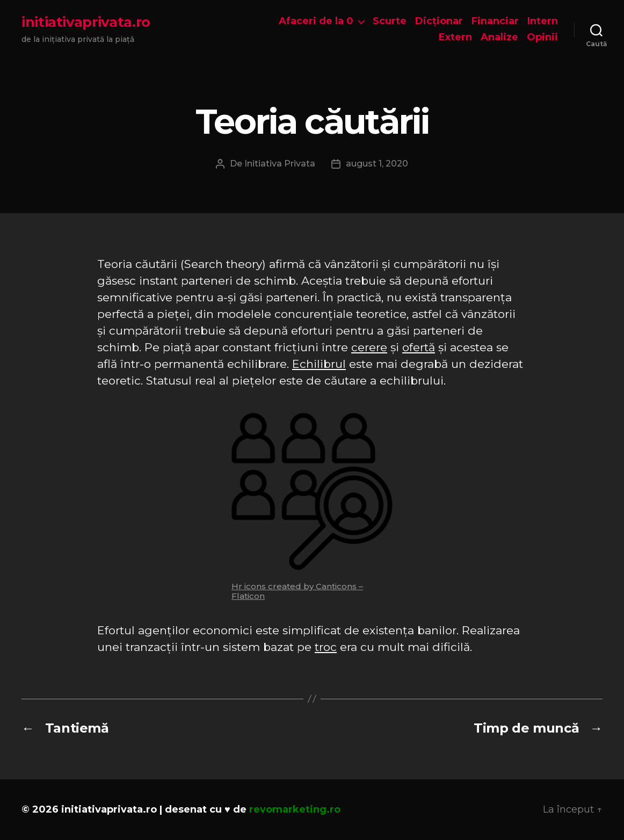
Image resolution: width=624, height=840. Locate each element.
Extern (455, 37)
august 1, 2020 (377, 164)
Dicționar (439, 21)
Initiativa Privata (280, 164)
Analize (499, 37)
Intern (543, 21)
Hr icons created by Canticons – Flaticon (297, 591)
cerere (369, 347)
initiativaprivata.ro (86, 22)
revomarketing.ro (295, 809)
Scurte (390, 21)
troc (326, 647)
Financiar (495, 21)
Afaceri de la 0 (316, 21)
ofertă (419, 347)
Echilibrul (319, 364)
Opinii (542, 37)
